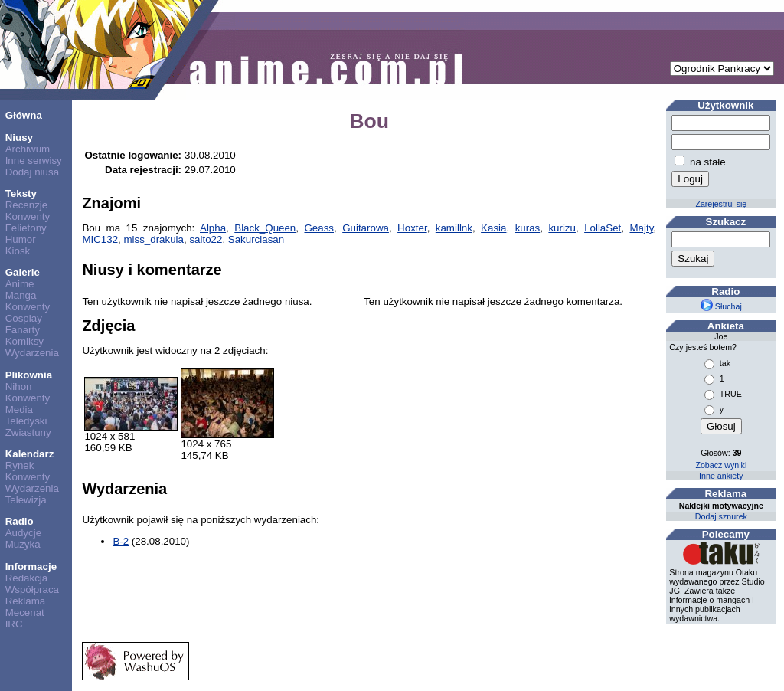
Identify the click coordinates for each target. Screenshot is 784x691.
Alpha (213, 228)
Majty (641, 228)
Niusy (19, 138)
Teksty (21, 193)
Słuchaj (721, 306)
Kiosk (18, 251)
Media (19, 409)
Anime (20, 284)
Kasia (493, 228)
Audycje (23, 533)
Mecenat (25, 612)
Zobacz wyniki (721, 465)
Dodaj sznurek (721, 516)
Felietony (26, 228)
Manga (21, 295)
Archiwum (28, 149)
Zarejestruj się (721, 204)
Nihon (19, 386)
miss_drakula (154, 239)
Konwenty (28, 216)
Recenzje (27, 205)
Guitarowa (366, 228)
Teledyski (26, 421)
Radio (20, 521)
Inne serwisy (34, 160)
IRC (14, 624)
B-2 (121, 541)
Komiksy (24, 341)
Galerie (23, 272)
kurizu (562, 228)
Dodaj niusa (32, 172)
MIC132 (100, 239)
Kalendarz (30, 454)
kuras (528, 228)
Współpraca (32, 589)
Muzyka (23, 544)
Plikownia (29, 375)
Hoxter (412, 228)
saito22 (206, 239)
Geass (319, 228)
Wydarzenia (32, 353)
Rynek (20, 465)
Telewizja (26, 500)
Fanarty (23, 330)
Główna (24, 115)
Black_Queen (265, 228)
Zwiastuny (28, 432)
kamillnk (454, 228)
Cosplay (24, 318)
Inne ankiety (721, 476)
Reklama (26, 601)
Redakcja (27, 578)
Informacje (31, 567)
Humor (21, 239)
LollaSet (603, 228)
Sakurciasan (256, 239)
